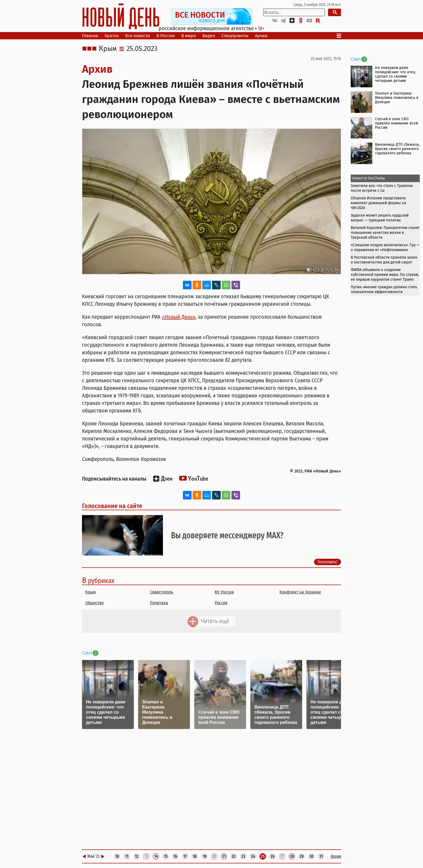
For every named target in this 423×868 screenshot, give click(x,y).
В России (166, 36)
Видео (209, 36)
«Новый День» (179, 317)
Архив (261, 36)
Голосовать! (328, 562)
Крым (108, 49)
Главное (90, 36)
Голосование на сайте (112, 506)
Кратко (112, 36)
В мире (189, 36)
